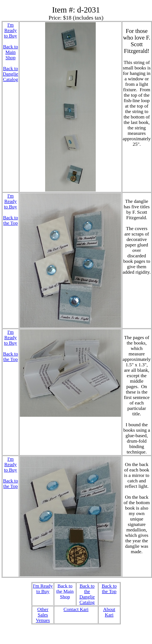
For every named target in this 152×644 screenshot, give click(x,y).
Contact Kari (76, 609)
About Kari (109, 612)
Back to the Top (11, 220)
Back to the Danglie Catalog (87, 594)
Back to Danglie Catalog (11, 74)
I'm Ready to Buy (11, 30)
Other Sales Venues (43, 615)
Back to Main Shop (11, 52)
